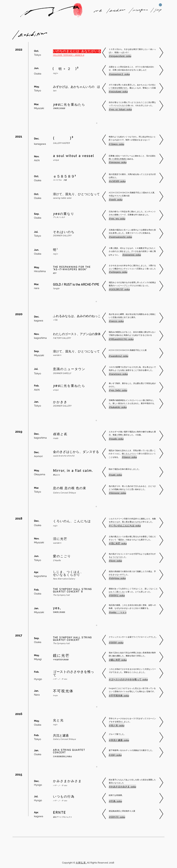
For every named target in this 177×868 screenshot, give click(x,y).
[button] (160, 5)
